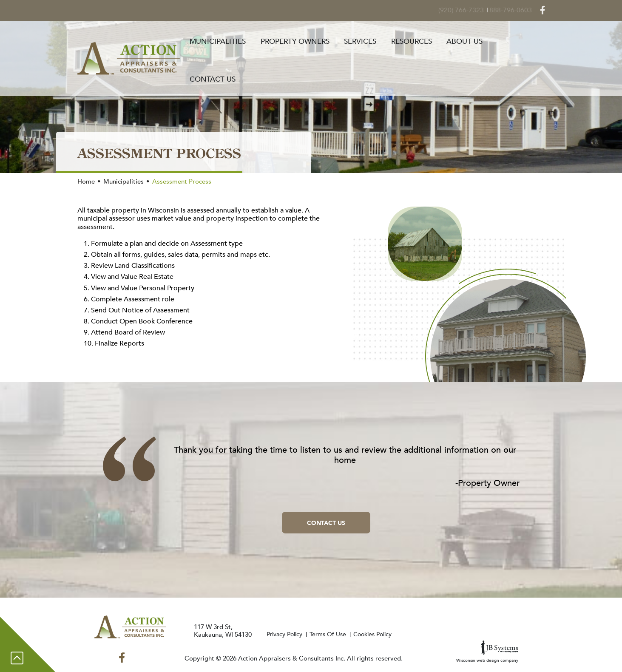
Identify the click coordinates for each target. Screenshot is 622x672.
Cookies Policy (385, 634)
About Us (468, 40)
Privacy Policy (289, 634)
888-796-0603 (515, 8)
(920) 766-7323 (469, 8)
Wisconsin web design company (487, 652)
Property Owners (304, 40)
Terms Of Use (336, 634)
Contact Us (522, 40)
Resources (417, 40)
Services (368, 40)
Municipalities (229, 40)
